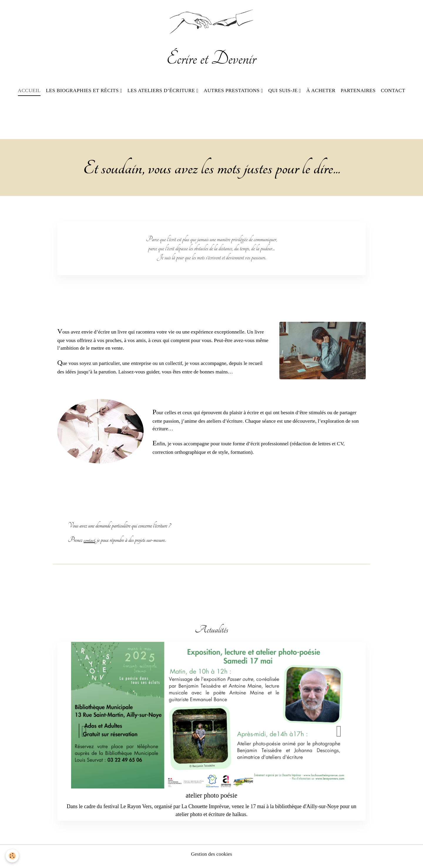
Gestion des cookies (211, 859)
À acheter (321, 92)
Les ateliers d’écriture (162, 92)
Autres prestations (232, 92)
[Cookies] (12, 856)
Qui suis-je (284, 92)
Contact (393, 92)
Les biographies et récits (83, 92)
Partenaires (358, 92)
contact (90, 544)
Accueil (29, 92)
